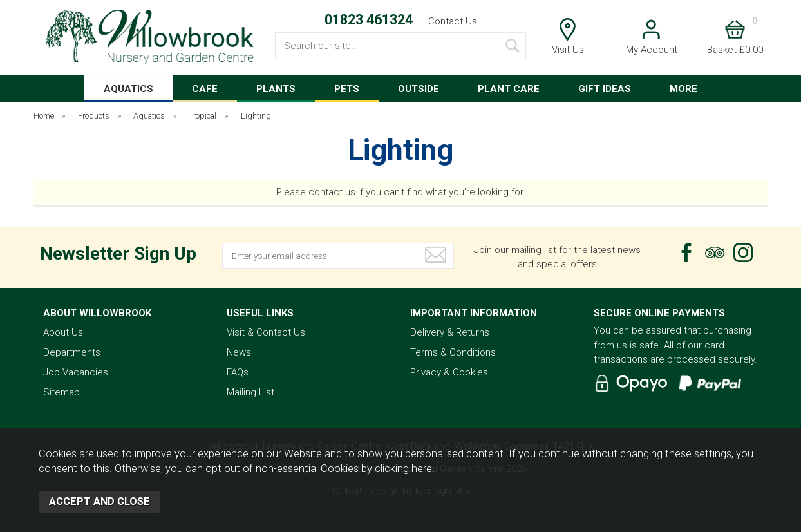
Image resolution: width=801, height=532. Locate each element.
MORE (683, 89)
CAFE (205, 89)
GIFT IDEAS (605, 89)
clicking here (403, 469)
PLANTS (276, 89)
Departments (72, 352)
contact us (332, 192)
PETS (347, 89)
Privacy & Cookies (449, 372)
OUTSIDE (419, 89)
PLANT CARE (509, 89)
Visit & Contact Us (266, 332)
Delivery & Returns (450, 332)
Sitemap (61, 392)
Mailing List (250, 392)
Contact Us (453, 21)
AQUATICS (128, 89)
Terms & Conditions (453, 352)
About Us (63, 332)
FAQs (238, 372)
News (239, 352)
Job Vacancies (76, 372)
